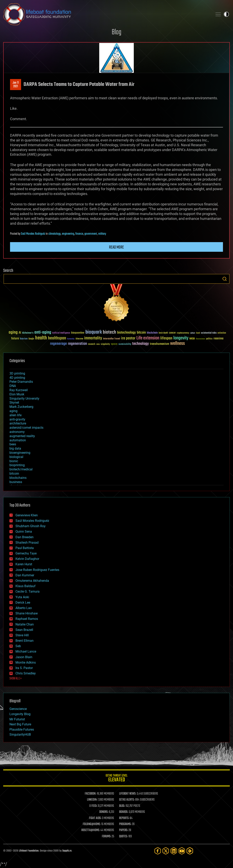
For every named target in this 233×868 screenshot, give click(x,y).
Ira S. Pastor (24, 668)
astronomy (17, 432)
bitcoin (14, 474)
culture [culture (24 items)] (193, 333)
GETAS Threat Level (117, 779)
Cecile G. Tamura (28, 591)
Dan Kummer (25, 575)
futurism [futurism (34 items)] (24, 339)
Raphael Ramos (27, 619)
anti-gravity (17, 419)
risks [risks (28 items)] (98, 344)
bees (13, 444)
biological (16, 457)
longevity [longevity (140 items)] (181, 338)
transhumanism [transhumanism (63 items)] (159, 344)
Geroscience (18, 709)
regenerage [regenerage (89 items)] (58, 344)
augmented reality (22, 436)
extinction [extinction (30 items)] (222, 333)
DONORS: (104, 812)
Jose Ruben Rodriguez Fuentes (37, 570)
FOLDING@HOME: (92, 824)
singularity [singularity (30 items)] (105, 344)
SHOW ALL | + (16, 679)
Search (225, 279)
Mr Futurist (17, 719)
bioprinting (17, 465)
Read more (117, 247)
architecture (18, 423)
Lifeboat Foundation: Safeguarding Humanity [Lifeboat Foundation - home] (106, 14)
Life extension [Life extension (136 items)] (148, 338)
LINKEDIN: (92, 800)
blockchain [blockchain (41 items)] (152, 333)
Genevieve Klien (27, 515)
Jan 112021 (16, 85)
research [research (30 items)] (92, 344)
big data (15, 448)
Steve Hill (22, 635)
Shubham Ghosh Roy (31, 526)
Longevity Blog (20, 714)
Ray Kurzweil (19, 390)
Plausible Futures (22, 729)
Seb (18, 646)
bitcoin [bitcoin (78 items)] (141, 333)
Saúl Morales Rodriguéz (33, 234)
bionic (14, 461)
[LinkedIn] (174, 851)
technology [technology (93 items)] (141, 344)
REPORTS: (124, 818)
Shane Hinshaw (27, 613)
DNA (13, 386)
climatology (55, 234)
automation (18, 440)
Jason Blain (24, 657)
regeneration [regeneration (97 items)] (77, 344)
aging (13, 411)
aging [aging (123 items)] (13, 332)
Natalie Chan (25, 624)
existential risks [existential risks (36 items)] (209, 333)
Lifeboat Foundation (29, 851)
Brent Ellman (25, 641)
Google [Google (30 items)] (31, 339)
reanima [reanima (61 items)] (218, 339)
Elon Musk (17, 394)
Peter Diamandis (21, 382)
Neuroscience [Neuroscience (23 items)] (200, 339)
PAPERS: (124, 830)
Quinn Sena (24, 531)
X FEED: (93, 806)
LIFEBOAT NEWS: (128, 794)
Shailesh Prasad (27, 543)
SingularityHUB (20, 735)
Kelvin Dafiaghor (27, 559)
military (102, 234)
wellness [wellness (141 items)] (177, 344)
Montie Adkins (26, 662)
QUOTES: (123, 837)
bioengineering (20, 453)
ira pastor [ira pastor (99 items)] (128, 338)
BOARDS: (124, 812)
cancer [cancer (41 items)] (172, 333)
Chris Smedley (26, 673)
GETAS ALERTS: (127, 800)
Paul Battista (25, 548)
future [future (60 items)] (15, 339)
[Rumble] (190, 851)
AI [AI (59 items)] (20, 333)
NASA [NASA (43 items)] (192, 339)
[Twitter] (166, 851)
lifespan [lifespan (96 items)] (166, 338)
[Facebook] (158, 851)
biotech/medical (21, 469)
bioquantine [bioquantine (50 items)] (78, 333)
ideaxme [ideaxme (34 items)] (79, 339)
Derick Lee (23, 603)
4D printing (17, 378)
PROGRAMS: (125, 824)
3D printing (17, 373)
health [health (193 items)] (41, 338)
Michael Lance (26, 651)
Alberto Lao (24, 608)
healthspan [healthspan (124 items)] (57, 338)
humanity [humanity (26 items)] (71, 339)
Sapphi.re (67, 851)
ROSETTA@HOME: (91, 830)
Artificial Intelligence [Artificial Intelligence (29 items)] (61, 333)
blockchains (18, 478)
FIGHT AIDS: (95, 818)
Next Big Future (20, 724)
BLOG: (122, 806)
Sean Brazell (24, 630)
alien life (15, 415)
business (16, 482)
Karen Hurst (24, 564)
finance (79, 234)
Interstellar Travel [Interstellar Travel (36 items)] (112, 339)
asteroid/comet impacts (26, 428)
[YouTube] (182, 851)
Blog (117, 32)
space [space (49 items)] (114, 344)
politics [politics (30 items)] (209, 339)
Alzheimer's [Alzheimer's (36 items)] (28, 333)
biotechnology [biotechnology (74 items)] (126, 333)
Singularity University (24, 398)
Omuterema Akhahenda (32, 581)
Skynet (14, 403)
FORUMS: (106, 837)
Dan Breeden (25, 537)
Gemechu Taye (26, 553)
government (91, 234)
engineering (68, 234)
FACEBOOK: (90, 794)
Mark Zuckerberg (21, 407)
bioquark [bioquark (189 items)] (94, 332)
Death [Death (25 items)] (198, 333)
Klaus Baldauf (26, 586)
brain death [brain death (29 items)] (163, 333)
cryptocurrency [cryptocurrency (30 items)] (183, 333)
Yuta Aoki (22, 597)
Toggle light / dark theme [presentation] (226, 14)
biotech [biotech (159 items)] (109, 332)
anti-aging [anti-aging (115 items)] (43, 332)
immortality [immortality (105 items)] (93, 338)
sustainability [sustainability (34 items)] (125, 344)
